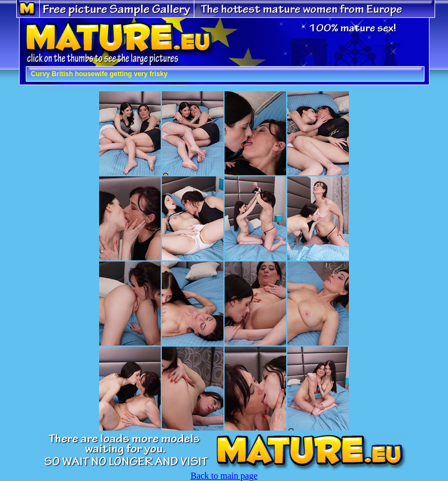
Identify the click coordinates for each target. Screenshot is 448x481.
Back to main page (224, 476)
